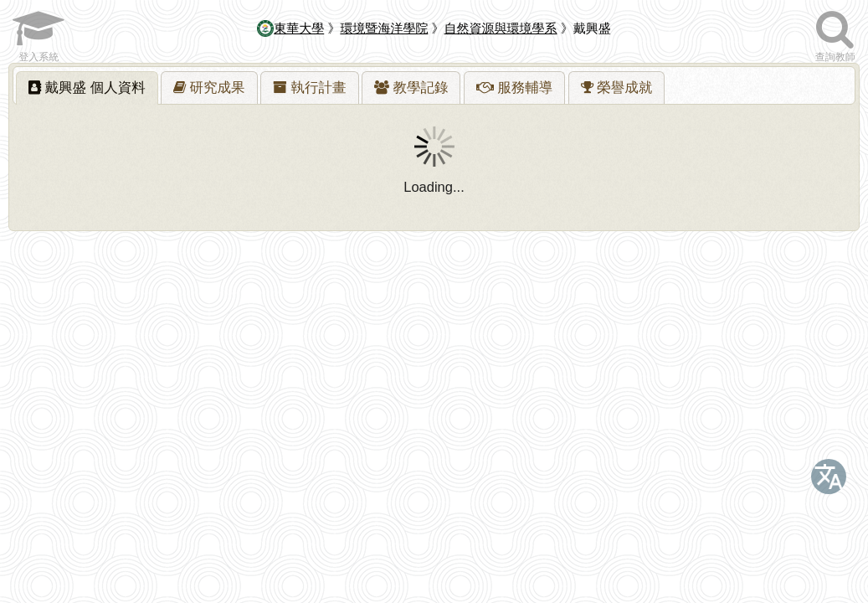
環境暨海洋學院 (384, 28)
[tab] (87, 88)
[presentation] (209, 88)
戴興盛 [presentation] (87, 87)
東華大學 (290, 28)
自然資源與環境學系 (501, 28)
